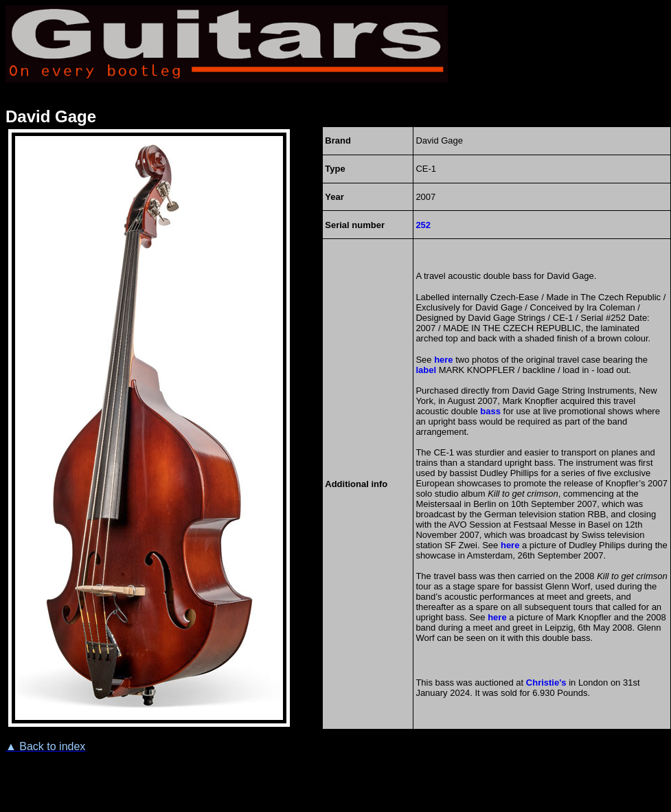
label (426, 370)
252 (423, 225)
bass (490, 411)
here (443, 360)
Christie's (546, 683)
